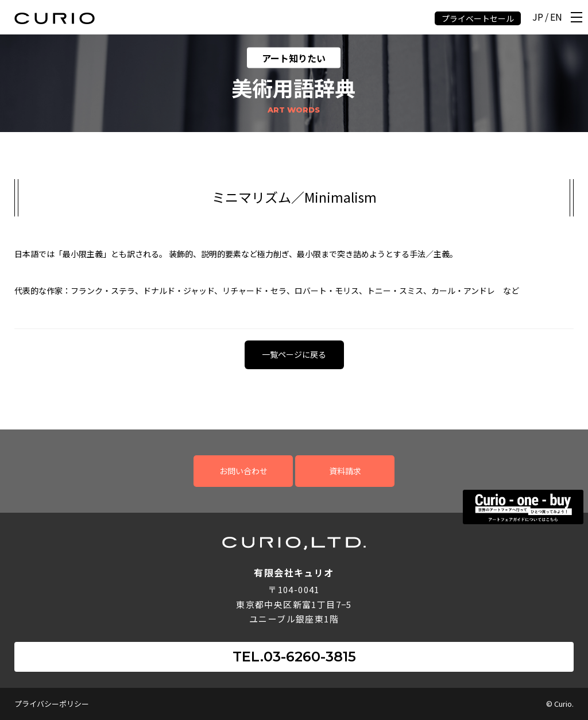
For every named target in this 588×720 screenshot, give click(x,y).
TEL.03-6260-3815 (294, 657)
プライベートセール (478, 18)
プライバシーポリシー (52, 704)
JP (538, 18)
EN (556, 18)
